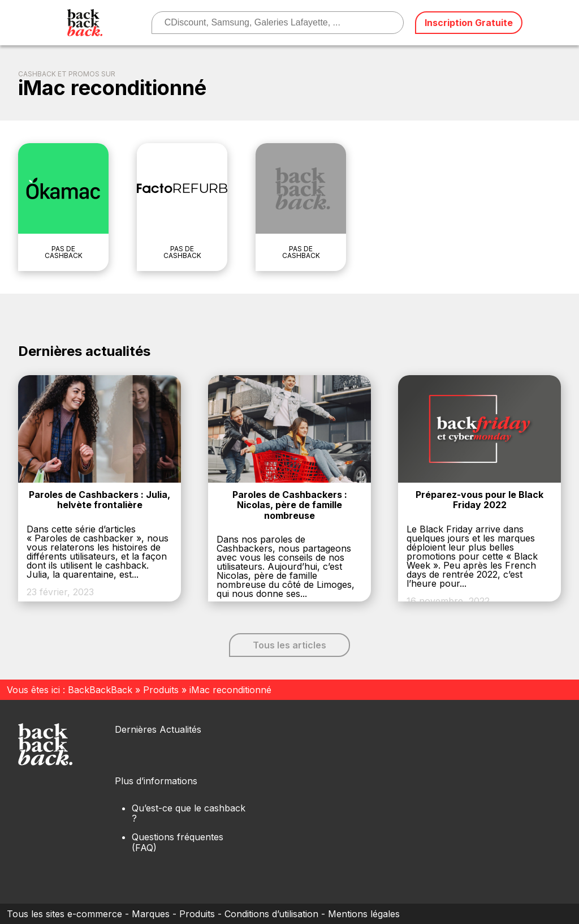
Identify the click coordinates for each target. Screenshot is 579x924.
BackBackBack (100, 690)
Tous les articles (289, 645)
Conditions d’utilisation (271, 914)
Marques (151, 914)
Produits (161, 690)
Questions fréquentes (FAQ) (178, 842)
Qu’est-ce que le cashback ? (189, 813)
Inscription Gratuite (469, 23)
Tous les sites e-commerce (64, 914)
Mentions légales (364, 914)
